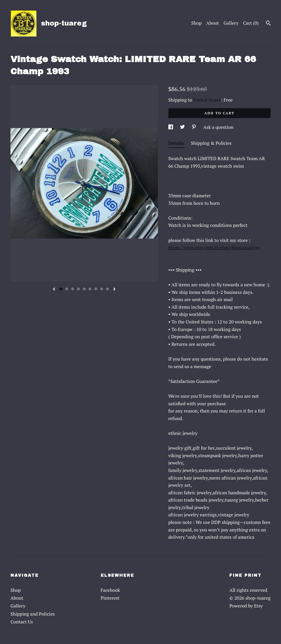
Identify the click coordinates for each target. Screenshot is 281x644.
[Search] (268, 24)
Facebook (110, 590)
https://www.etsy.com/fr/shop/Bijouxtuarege (215, 247)
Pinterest (110, 598)
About (213, 23)
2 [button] (67, 289)
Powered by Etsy (246, 606)
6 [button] (90, 289)
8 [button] (102, 289)
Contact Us (22, 622)
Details (177, 143)
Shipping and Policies (33, 614)
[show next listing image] (114, 290)
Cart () (251, 23)
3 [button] (73, 289)
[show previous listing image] (54, 290)
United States (207, 100)
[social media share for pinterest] (194, 127)
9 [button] (107, 289)
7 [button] (96, 289)
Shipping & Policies (211, 143)
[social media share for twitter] (183, 127)
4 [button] (78, 289)
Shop (197, 23)
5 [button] (84, 289)
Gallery (231, 23)
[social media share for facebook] (171, 127)
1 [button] (61, 289)
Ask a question (218, 127)
